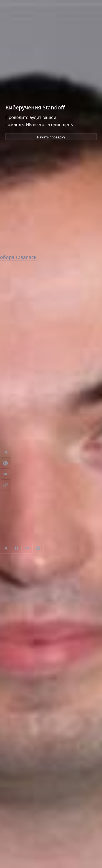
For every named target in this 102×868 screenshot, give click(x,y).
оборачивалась (18, 257)
